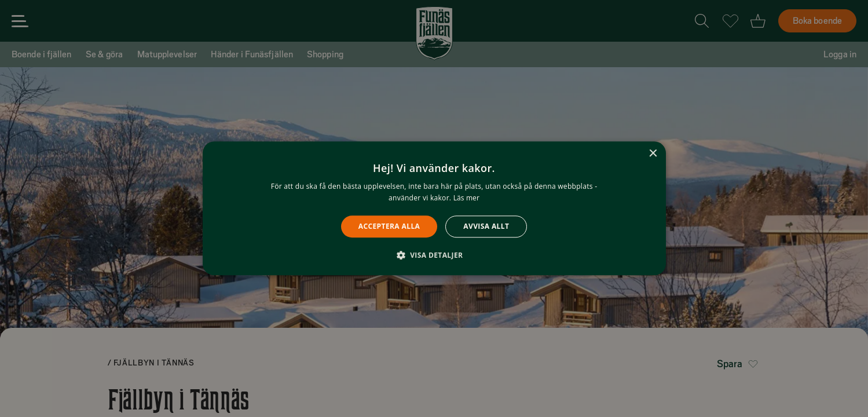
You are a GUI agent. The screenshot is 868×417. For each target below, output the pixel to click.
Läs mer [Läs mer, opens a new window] (466, 198)
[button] (434, 255)
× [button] (653, 154)
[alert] (434, 209)
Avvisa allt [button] (486, 226)
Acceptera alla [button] (389, 226)
